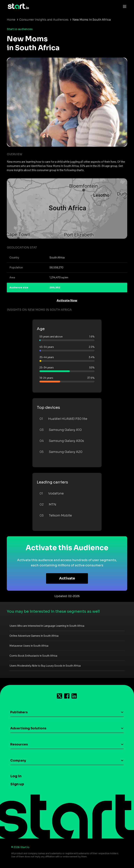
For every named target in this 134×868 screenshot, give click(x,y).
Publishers (19, 712)
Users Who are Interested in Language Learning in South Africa (47, 626)
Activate (67, 578)
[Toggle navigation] (124, 6)
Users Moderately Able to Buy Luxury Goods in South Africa (45, 666)
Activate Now (67, 300)
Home (11, 20)
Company (18, 760)
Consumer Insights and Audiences (44, 20)
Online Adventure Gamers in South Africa (34, 636)
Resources (19, 744)
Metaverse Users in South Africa (29, 646)
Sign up (17, 784)
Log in (16, 776)
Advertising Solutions (28, 728)
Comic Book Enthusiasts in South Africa (33, 656)
